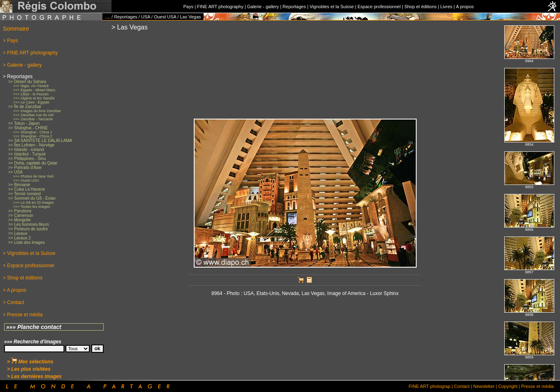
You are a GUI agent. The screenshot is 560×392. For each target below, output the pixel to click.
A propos (465, 7)
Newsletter (484, 386)
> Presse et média (23, 315)
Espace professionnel (379, 7)
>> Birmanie (19, 185)
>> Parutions (20, 211)
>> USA (15, 172)
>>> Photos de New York (33, 176)
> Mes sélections (30, 362)
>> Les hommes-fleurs (29, 224)
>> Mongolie (19, 220)
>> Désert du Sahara (27, 82)
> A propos (15, 290)
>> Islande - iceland (26, 150)
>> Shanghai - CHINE (28, 128)
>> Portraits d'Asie (25, 168)
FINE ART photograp (430, 386)
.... (108, 17)
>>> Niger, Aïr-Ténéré (31, 86)
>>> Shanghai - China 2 (33, 136)
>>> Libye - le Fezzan (31, 94)
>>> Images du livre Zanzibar (37, 111)
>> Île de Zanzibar (25, 107)
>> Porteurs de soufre (28, 229)
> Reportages (18, 77)
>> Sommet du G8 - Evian (32, 198)
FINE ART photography (220, 7)
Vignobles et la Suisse (332, 7)
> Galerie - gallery (22, 65)
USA (145, 17)
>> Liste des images (27, 242)
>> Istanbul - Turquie (27, 154)
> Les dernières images (34, 376)
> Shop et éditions (23, 278)
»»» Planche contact (34, 327)
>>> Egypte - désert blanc (34, 90)
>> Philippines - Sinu (27, 159)
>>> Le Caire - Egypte (31, 102)
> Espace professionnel (28, 266)
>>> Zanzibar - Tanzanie (33, 119)
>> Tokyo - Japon (24, 123)
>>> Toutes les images (32, 207)
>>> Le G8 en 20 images (33, 203)
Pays (188, 7)
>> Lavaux (18, 233)
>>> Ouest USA (26, 180)
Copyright (508, 386)
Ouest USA (165, 17)
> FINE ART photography (30, 53)
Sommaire (16, 29)
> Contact (14, 302)
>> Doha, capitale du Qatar (33, 163)
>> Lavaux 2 (19, 238)
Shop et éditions (421, 7)
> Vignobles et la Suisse (29, 253)
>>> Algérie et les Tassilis (34, 98)
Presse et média (537, 386)
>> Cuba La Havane (27, 189)
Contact (462, 386)
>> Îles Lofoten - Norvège (31, 145)
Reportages (294, 7)
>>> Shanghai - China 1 (33, 132)
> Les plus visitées (29, 369)
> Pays (10, 41)
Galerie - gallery (263, 7)
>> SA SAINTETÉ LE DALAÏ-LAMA (40, 141)
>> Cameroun (21, 215)
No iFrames (529, 200)
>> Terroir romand (24, 194)
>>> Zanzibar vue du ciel (33, 115)
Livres (446, 7)
